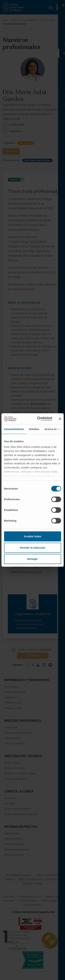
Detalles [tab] (34, 429)
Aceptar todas (32, 536)
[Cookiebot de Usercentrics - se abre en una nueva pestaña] (39, 419)
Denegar (32, 559)
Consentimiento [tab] (14, 429)
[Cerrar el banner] (60, 419)
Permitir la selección (33, 548)
